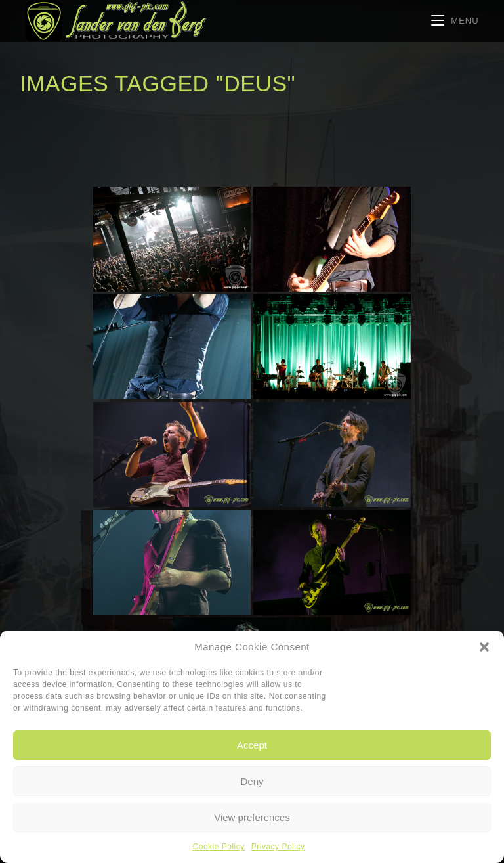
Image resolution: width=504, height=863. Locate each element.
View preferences (252, 817)
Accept (252, 745)
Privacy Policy (278, 847)
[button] (484, 647)
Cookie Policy (219, 847)
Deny (252, 781)
